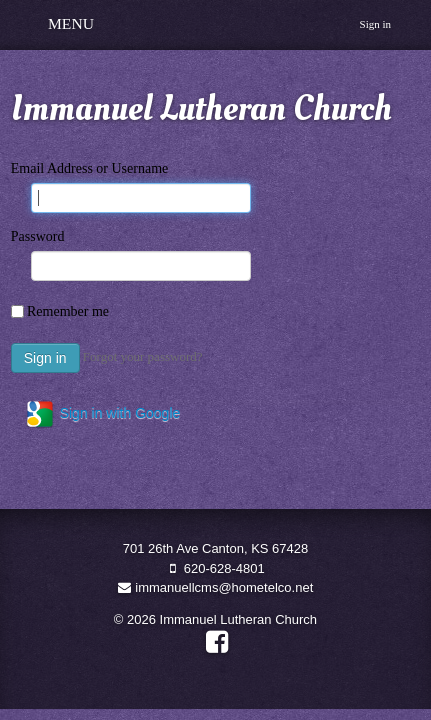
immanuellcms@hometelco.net (216, 587)
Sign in (375, 24)
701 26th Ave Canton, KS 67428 (216, 548)
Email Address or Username (89, 168)
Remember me (68, 311)
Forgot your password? (143, 356)
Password (38, 236)
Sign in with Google (102, 414)
